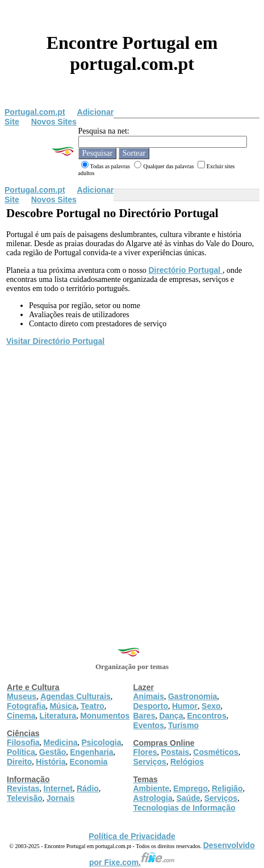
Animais (149, 696)
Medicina (61, 742)
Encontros (206, 716)
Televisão (25, 798)
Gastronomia (192, 696)
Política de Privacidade (132, 836)
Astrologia (153, 798)
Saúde (188, 798)
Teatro (93, 706)
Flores (145, 752)
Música (63, 706)
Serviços (150, 762)
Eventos (149, 725)
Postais (175, 752)
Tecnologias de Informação (185, 808)
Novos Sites (54, 122)
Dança (171, 716)
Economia (88, 762)
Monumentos (105, 716)
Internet (58, 788)
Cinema (21, 716)
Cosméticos (215, 752)
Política (21, 752)
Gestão (53, 752)
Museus (22, 696)
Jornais (61, 798)
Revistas (23, 788)
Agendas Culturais (76, 696)
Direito (19, 762)
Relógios (187, 762)
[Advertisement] (132, 485)
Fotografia (26, 706)
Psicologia (101, 742)
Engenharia (91, 752)
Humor (185, 706)
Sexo (211, 706)
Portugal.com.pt (35, 112)
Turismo (183, 725)
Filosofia (23, 742)
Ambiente (152, 788)
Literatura (58, 716)
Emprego (190, 788)
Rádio (88, 788)
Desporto (151, 706)
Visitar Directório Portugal (55, 341)
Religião (227, 788)
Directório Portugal (185, 270)
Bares (144, 716)
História (51, 762)
